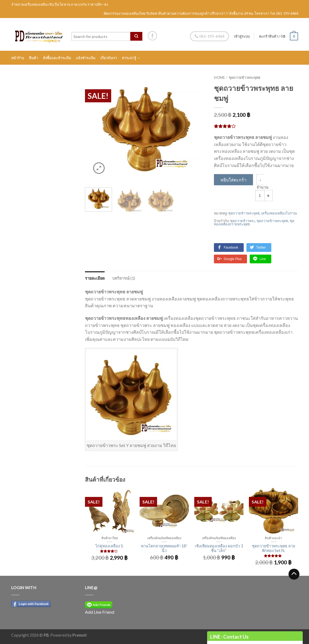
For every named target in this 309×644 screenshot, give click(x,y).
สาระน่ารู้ (129, 58)
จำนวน (263, 187)
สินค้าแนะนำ (273, 538)
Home (219, 77)
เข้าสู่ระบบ (242, 36)
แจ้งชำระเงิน (86, 58)
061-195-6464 (209, 36)
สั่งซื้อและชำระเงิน (57, 58)
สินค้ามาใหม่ (110, 538)
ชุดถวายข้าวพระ (243, 221)
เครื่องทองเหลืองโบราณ (279, 213)
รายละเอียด (95, 278)
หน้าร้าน (18, 58)
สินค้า (33, 58)
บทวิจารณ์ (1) (124, 278)
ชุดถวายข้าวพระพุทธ (245, 77)
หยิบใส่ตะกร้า (233, 180)
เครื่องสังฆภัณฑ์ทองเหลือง (164, 538)
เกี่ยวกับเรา (109, 58)
